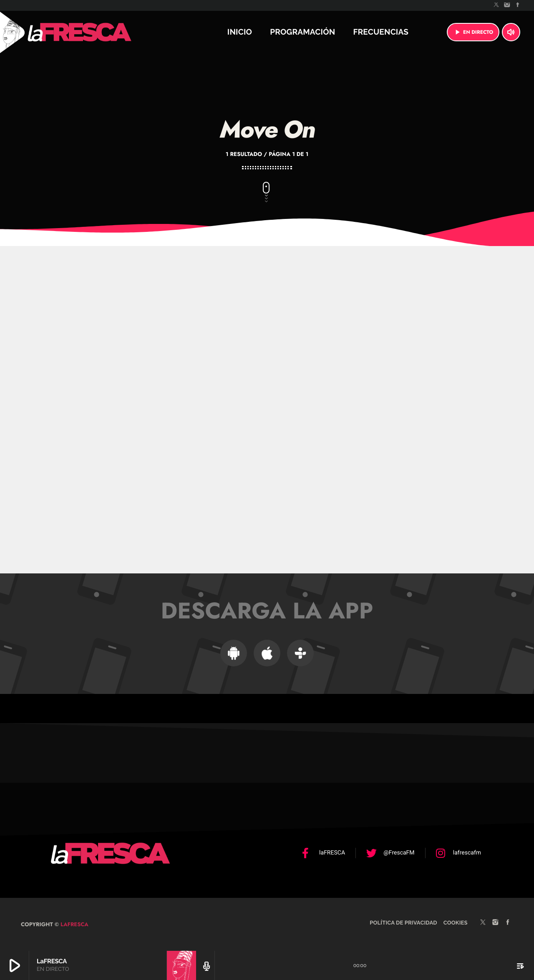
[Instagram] (507, 5)
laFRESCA (74, 923)
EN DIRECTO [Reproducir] (473, 32)
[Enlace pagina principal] (102, 32)
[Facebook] (518, 5)
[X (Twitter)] (496, 5)
